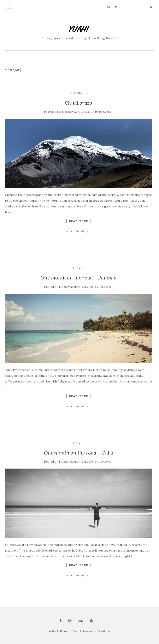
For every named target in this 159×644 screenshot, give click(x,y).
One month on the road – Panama (78, 278)
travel (78, 268)
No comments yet (78, 231)
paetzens (105, 112)
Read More (78, 221)
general (77, 93)
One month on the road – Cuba (78, 453)
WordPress (104, 631)
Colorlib (77, 631)
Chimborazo (78, 103)
